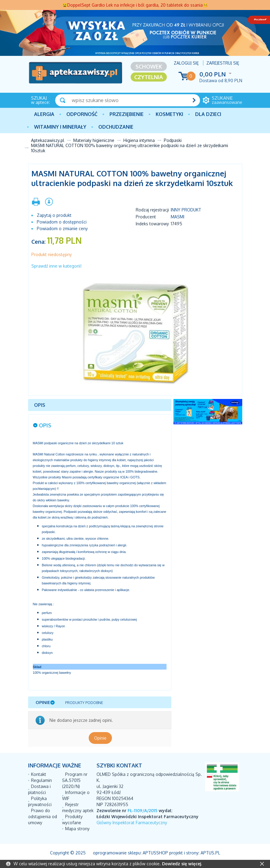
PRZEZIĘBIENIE (127, 114)
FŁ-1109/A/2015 (143, 810)
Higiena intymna (139, 140)
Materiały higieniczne (94, 140)
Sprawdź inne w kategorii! (56, 266)
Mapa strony (77, 829)
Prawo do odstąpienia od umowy (43, 817)
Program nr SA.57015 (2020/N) (75, 780)
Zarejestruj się (223, 63)
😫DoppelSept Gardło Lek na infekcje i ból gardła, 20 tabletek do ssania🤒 (135, 5)
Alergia (44, 114)
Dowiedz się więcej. (182, 864)
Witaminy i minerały (60, 127)
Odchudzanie (116, 127)
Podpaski (173, 140)
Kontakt (39, 774)
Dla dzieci (208, 114)
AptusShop (155, 853)
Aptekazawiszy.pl (48, 140)
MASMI (178, 217)
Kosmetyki (169, 114)
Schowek (149, 66)
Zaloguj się (186, 63)
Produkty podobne (84, 703)
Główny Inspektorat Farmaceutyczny (132, 823)
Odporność (82, 114)
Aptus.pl (210, 853)
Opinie (100, 738)
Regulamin (41, 780)
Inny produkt (186, 210)
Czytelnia (149, 77)
